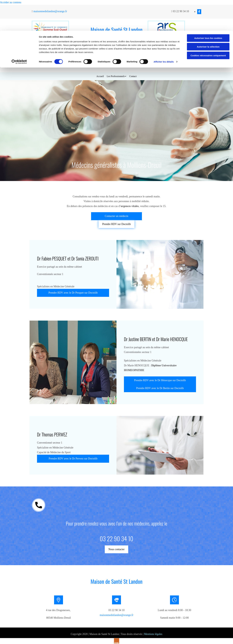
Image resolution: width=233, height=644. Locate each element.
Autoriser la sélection (208, 16)
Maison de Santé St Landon (116, 581)
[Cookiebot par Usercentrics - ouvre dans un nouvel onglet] (19, 31)
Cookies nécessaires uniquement (208, 25)
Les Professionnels (116, 76)
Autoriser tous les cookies (208, 7)
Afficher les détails (164, 31)
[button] (116, 57)
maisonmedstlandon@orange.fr (116, 615)
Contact (133, 76)
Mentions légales (153, 634)
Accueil (100, 76)
